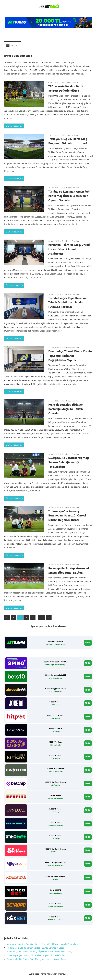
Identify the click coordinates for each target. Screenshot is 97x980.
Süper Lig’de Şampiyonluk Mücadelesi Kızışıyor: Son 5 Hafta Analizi (38, 955)
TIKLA (88, 663)
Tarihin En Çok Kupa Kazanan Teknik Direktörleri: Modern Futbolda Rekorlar (67, 302)
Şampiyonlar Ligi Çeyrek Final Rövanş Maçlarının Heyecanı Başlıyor (38, 959)
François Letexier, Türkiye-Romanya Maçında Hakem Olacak (66, 409)
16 (42, 617)
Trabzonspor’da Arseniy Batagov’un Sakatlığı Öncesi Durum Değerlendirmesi (67, 515)
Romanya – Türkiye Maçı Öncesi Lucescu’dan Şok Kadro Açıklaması (69, 249)
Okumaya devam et (14, 126)
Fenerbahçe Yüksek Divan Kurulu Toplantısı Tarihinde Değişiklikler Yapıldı (70, 356)
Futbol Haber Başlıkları (70, 82)
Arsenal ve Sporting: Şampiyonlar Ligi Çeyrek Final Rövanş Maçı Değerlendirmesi (44, 944)
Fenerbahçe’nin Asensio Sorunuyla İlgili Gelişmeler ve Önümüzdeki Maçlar (41, 951)
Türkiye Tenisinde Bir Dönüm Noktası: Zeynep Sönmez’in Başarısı (37, 948)
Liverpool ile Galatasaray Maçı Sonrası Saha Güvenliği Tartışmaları (69, 462)
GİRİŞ (88, 643)
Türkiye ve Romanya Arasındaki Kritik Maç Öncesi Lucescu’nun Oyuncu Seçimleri (69, 196)
